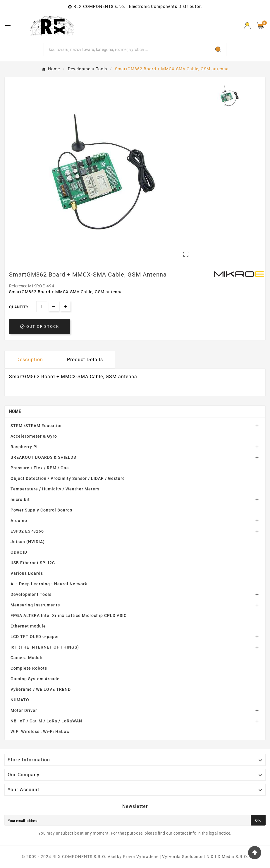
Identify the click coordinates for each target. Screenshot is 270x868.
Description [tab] (30, 360)
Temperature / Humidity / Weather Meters (55, 489)
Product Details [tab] (85, 360)
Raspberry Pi (24, 447)
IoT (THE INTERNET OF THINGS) (45, 647)
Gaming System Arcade (35, 679)
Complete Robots (29, 668)
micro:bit (20, 499)
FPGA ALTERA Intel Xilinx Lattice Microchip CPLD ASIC (69, 615)
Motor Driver (24, 710)
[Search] (127, 50)
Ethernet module (28, 626)
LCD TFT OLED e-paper (35, 637)
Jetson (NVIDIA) (28, 542)
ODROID (19, 552)
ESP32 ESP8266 (27, 531)
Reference (19, 286)
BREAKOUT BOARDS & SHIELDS (43, 457)
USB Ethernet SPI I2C (33, 563)
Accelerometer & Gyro (34, 436)
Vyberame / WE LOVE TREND (41, 689)
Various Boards (27, 573)
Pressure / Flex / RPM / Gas (40, 468)
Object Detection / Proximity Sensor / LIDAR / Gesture (68, 478)
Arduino (19, 521)
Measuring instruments (35, 605)
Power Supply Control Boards (41, 510)
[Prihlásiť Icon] (247, 26)
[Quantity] (42, 307)
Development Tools (31, 594)
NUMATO (20, 700)
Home (15, 411)
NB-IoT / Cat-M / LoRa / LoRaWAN (46, 721)
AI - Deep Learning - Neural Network (49, 584)
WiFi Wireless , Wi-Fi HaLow (40, 731)
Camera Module (27, 658)
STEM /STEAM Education (37, 426)
